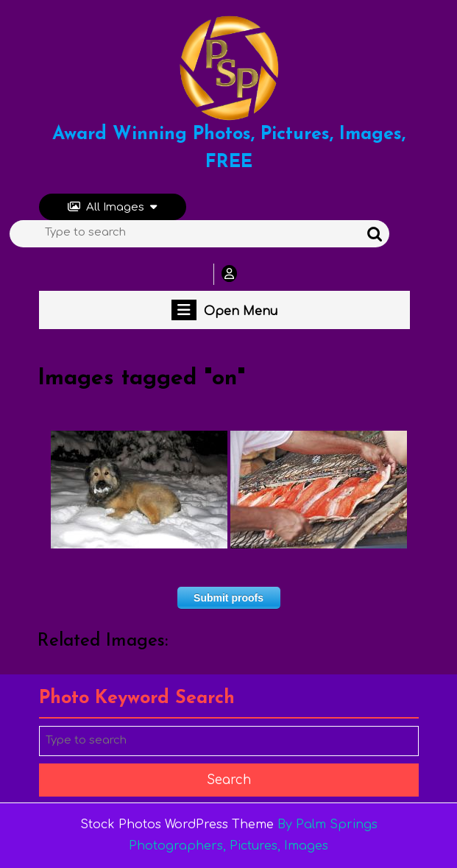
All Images (112, 207)
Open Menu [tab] (224, 310)
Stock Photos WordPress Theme (177, 825)
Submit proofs (229, 598)
